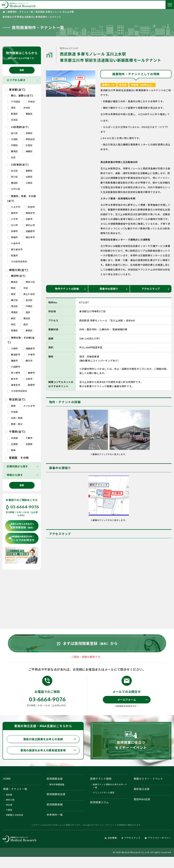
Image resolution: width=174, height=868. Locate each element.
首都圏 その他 (17, 458)
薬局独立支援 (142, 789)
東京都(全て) (15, 89)
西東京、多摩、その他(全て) (22, 198)
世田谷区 (28, 139)
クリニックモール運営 (104, 792)
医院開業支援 (55, 779)
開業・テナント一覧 (15, 789)
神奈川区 (28, 282)
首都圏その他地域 (15, 815)
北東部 (13, 444)
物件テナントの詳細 (71, 289)
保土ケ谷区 (27, 294)
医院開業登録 (22, 526)
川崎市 (13, 348)
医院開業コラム (99, 802)
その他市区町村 (17, 261)
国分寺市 (28, 237)
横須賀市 (14, 355)
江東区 (27, 183)
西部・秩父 (15, 424)
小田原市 (14, 367)
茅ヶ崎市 (14, 373)
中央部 (13, 412)
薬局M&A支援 (142, 799)
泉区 (24, 324)
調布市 (13, 213)
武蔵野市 (28, 231)
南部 (11, 406)
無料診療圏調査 (57, 784)
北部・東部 (15, 418)
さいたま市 (27, 406)
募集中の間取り (114, 289)
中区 (24, 288)
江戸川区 (14, 189)
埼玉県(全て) (15, 399)
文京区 (13, 120)
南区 (11, 294)
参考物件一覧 (55, 815)
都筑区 (27, 330)
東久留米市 (15, 249)
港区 (11, 108)
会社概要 (111, 838)
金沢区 (27, 300)
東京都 (9, 795)
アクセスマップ (156, 289)
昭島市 (13, 255)
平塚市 (30, 355)
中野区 (13, 145)
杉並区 (27, 145)
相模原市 (28, 348)
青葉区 (13, 330)
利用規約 (121, 825)
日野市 (27, 219)
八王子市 (14, 207)
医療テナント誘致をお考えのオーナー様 (110, 786)
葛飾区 (27, 171)
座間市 (30, 385)
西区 (11, 288)
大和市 (27, 379)
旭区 (26, 312)
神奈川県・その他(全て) (21, 340)
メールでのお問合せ (21, 538)
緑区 (11, 318)
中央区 (30, 102)
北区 (11, 157)
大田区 (13, 139)
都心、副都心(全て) (20, 95)
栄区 (11, 324)
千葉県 (9, 810)
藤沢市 (27, 361)
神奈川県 (10, 800)
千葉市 (27, 438)
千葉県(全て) (15, 431)
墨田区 (13, 183)
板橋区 (27, 151)
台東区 (27, 177)
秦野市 (30, 373)
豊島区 (27, 114)
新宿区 (13, 114)
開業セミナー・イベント (148, 779)
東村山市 (28, 225)
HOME (7, 779)
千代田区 (14, 102)
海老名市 (14, 385)
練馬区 (13, 151)
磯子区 (13, 300)
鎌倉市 (13, 361)
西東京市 (28, 213)
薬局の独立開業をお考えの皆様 (50, 739)
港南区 (13, 312)
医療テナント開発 (101, 779)
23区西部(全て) (18, 127)
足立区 (13, 171)
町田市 (30, 207)
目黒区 (27, 133)
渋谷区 (25, 108)
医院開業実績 (55, 804)
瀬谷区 (25, 318)
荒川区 (13, 177)
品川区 (13, 133)
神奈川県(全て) (17, 270)
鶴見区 (13, 282)
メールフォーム (133, 700)
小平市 (13, 219)
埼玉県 (9, 805)
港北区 (13, 306)
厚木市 (13, 379)
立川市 (13, 225)
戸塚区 (27, 306)
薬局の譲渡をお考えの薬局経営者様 (48, 750)
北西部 (27, 444)
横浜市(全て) (16, 276)
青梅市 (13, 237)
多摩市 (13, 231)
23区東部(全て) (18, 164)
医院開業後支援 (56, 794)
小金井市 (14, 243)
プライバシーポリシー (104, 825)
